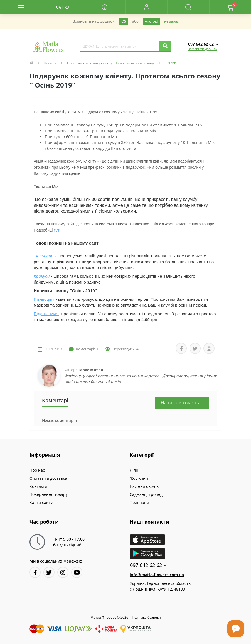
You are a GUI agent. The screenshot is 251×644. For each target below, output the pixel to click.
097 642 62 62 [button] (148, 565)
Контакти (38, 486)
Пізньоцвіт (45, 299)
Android (151, 21)
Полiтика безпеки (146, 617)
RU (67, 7)
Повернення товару (49, 494)
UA (59, 7)
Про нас (37, 470)
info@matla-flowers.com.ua (157, 575)
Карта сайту (41, 502)
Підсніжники (46, 314)
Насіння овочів (144, 486)
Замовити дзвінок (203, 49)
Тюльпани (44, 256)
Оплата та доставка (48, 478)
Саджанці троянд (146, 494)
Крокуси (42, 276)
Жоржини (139, 478)
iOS (123, 21)
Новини (50, 63)
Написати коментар (182, 403)
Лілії (134, 470)
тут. (57, 230)
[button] (146, 7)
